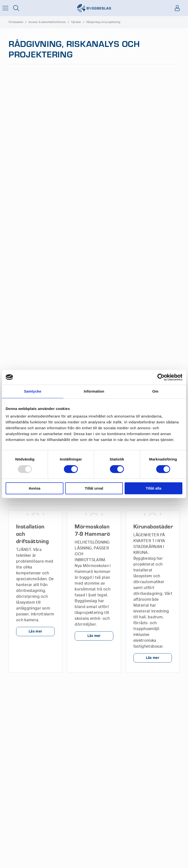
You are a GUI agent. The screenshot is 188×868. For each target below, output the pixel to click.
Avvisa (35, 488)
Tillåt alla (153, 488)
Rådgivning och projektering (103, 22)
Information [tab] (94, 391)
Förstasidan (16, 22)
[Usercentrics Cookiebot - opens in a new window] (161, 377)
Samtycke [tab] (33, 391)
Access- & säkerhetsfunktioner (47, 22)
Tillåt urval (94, 488)
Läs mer (35, 632)
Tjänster (76, 22)
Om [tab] (155, 391)
